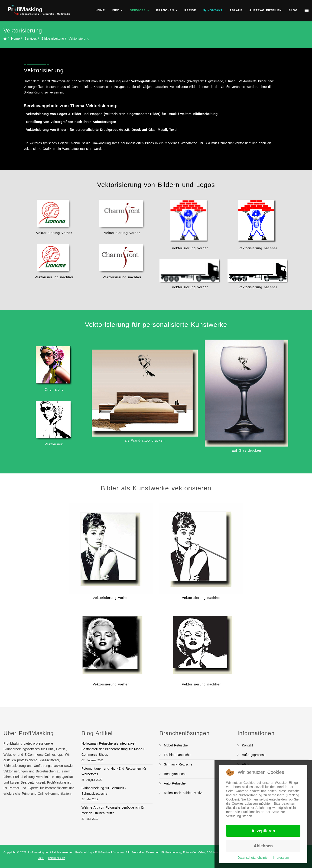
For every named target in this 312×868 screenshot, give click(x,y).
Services (138, 10)
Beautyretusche (174, 774)
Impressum (281, 858)
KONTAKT (213, 10)
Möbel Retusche (175, 745)
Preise (190, 10)
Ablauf (236, 10)
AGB (41, 858)
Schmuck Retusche (177, 764)
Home (100, 10)
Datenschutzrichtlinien (253, 858)
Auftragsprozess (253, 755)
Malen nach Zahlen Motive (183, 793)
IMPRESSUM (57, 858)
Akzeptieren (263, 831)
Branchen (165, 10)
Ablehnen (263, 846)
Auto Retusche (174, 783)
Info (116, 10)
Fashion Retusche (177, 755)
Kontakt (247, 745)
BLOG (293, 10)
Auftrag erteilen (265, 10)
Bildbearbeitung (53, 39)
